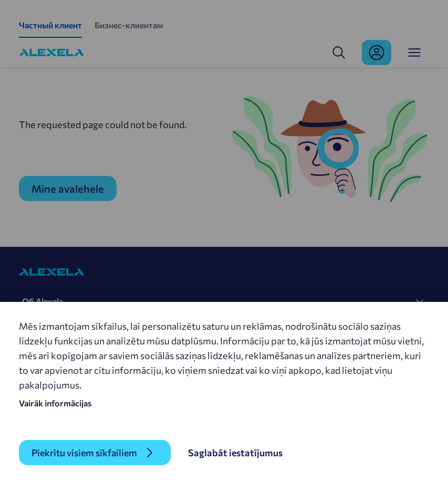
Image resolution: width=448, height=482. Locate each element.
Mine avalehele (68, 188)
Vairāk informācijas (55, 403)
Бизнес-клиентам (129, 25)
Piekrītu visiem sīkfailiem (84, 453)
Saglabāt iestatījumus (235, 453)
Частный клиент (50, 25)
